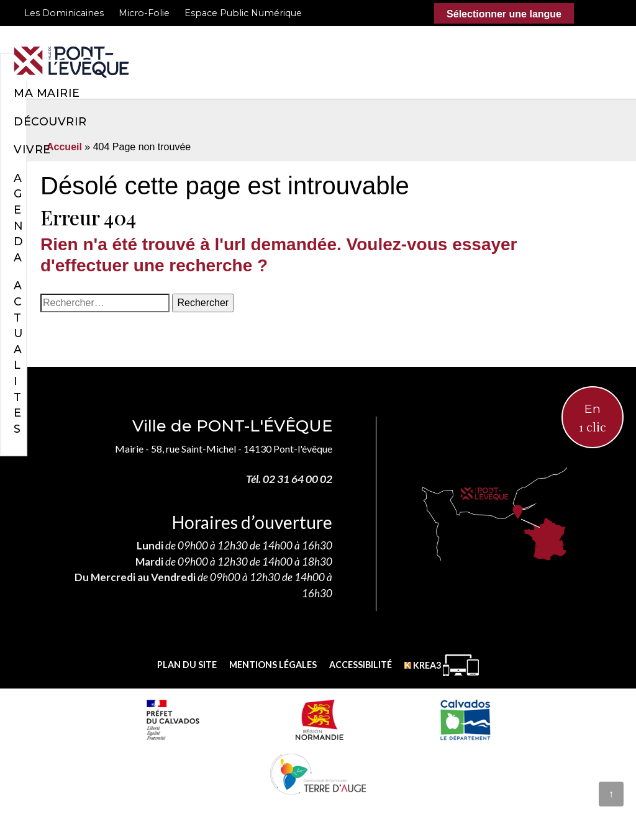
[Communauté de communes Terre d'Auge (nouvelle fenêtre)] (318, 774)
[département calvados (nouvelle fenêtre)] (465, 720)
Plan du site (187, 665)
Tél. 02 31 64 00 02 (289, 479)
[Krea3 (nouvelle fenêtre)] (442, 665)
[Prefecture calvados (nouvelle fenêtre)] (173, 720)
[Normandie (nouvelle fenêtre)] (320, 720)
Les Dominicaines (64, 13)
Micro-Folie (144, 13)
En (593, 419)
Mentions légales (273, 665)
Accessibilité (361, 665)
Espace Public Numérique (243, 13)
